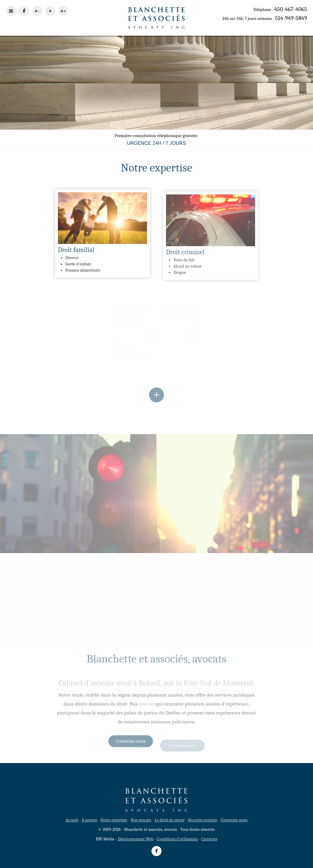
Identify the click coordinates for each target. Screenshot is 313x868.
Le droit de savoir (169, 820)
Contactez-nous (131, 744)
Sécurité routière (203, 820)
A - (37, 11)
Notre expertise (114, 820)
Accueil (72, 820)
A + (63, 11)
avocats (146, 707)
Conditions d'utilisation (177, 839)
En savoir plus (157, 96)
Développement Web (135, 839)
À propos (89, 820)
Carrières (209, 839)
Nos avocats (141, 820)
